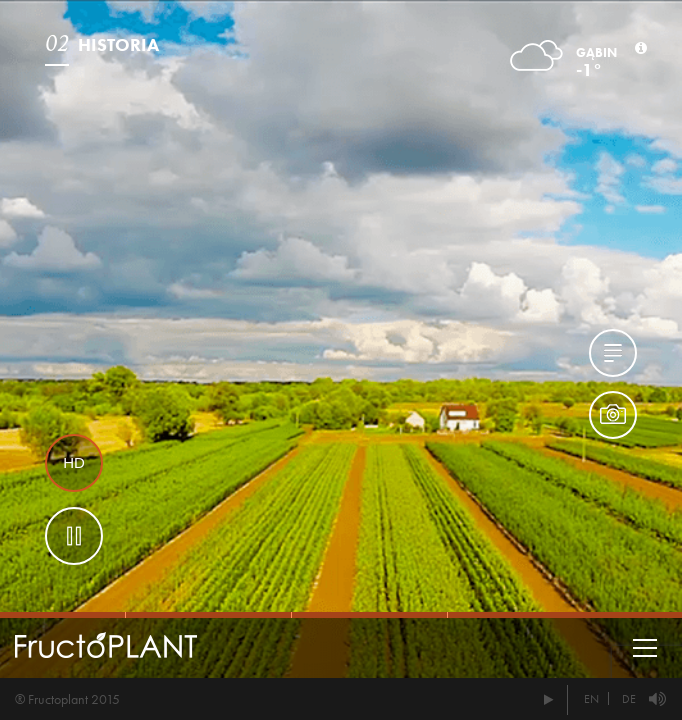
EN (591, 699)
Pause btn (74, 536)
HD (74, 462)
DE (629, 699)
